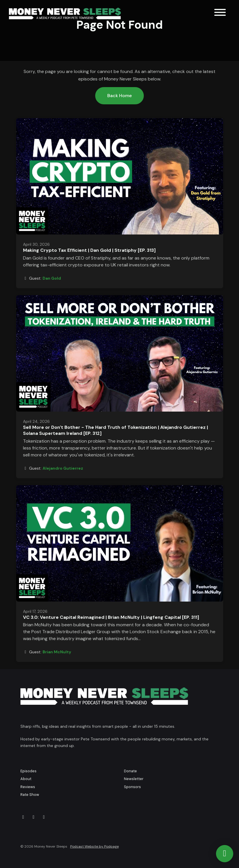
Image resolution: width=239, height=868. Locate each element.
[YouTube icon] (34, 817)
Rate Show (30, 795)
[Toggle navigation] (220, 13)
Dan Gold (52, 278)
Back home (119, 96)
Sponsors (132, 787)
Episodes (28, 771)
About (26, 779)
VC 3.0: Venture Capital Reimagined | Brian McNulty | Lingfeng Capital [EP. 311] (111, 617)
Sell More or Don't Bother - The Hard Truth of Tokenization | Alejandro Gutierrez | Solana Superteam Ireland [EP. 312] (115, 430)
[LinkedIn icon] (44, 817)
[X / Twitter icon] (23, 817)
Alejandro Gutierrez (63, 468)
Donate (130, 771)
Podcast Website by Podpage (94, 846)
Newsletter (134, 779)
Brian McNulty (57, 652)
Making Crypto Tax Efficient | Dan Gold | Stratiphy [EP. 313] (89, 250)
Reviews (28, 787)
